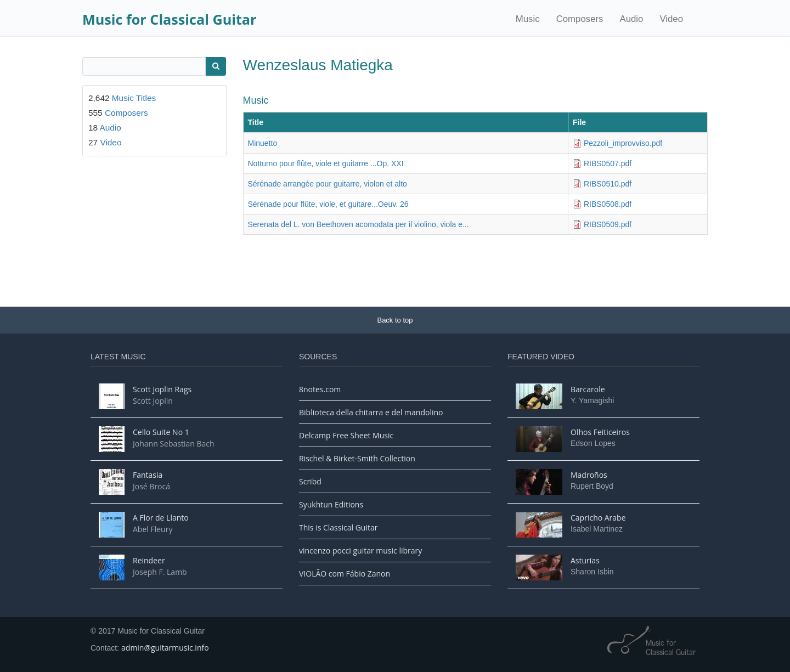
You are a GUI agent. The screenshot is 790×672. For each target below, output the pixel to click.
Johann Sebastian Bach (174, 444)
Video (671, 19)
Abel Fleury (153, 529)
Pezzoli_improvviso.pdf (623, 143)
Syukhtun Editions (331, 504)
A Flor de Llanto (161, 518)
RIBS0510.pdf (608, 184)
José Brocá (151, 486)
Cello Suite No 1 (161, 432)
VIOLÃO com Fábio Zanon (345, 574)
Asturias (585, 560)
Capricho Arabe (598, 518)
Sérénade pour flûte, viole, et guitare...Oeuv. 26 (328, 204)
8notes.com (320, 389)
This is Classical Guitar (338, 527)
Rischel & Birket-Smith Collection (357, 458)
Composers (580, 19)
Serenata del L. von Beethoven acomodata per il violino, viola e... (359, 224)
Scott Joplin (153, 401)
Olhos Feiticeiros (600, 432)
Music (528, 19)
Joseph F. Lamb (160, 572)
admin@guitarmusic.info (165, 648)
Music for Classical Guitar (169, 19)
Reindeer (149, 560)
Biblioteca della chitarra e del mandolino (371, 412)
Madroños (589, 475)
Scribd (310, 481)
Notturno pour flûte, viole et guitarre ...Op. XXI (326, 163)
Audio (631, 19)
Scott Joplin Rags (162, 389)
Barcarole (588, 389)
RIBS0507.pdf (608, 163)
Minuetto (263, 143)
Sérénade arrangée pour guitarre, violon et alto (328, 184)
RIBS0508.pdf (608, 204)
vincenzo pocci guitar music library (360, 550)
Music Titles (134, 98)
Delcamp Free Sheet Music (346, 435)
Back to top (395, 320)
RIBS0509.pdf (608, 224)
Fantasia (148, 475)
